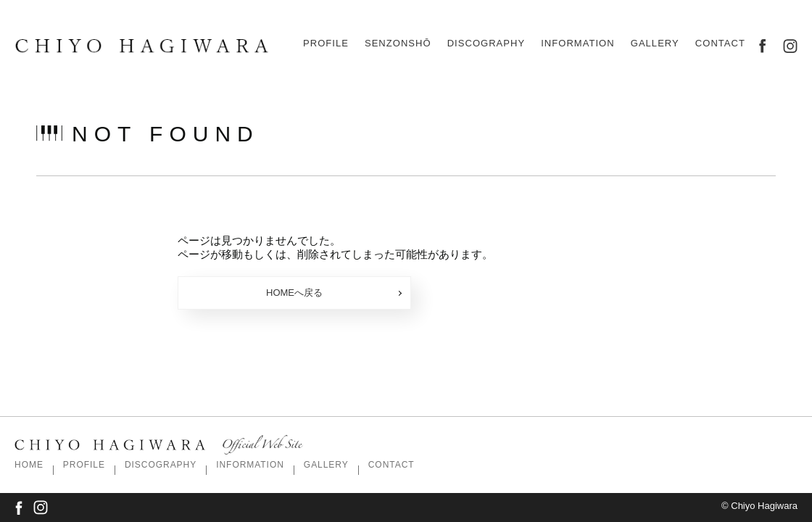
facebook (762, 46)
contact (720, 43)
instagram (790, 46)
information (577, 43)
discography (486, 43)
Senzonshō (398, 43)
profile (326, 43)
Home (29, 465)
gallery (655, 43)
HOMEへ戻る (334, 293)
